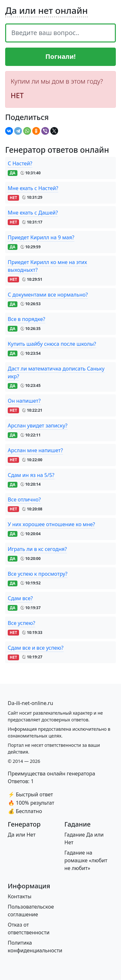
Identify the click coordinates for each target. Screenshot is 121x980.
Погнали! (61, 56)
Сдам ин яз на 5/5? (31, 475)
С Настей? (20, 163)
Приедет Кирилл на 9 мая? (41, 237)
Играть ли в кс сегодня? (37, 549)
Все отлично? (24, 499)
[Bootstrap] (30, 703)
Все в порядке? (26, 319)
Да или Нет (22, 835)
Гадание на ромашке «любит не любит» (86, 860)
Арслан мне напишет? (35, 450)
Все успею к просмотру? (38, 574)
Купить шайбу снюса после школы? (52, 344)
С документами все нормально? (48, 295)
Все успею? (21, 623)
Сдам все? (20, 598)
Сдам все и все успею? (36, 648)
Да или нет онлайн (46, 10)
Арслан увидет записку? (38, 426)
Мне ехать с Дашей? (33, 213)
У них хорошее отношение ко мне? (51, 524)
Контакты (20, 896)
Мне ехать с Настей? (33, 188)
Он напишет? (24, 401)
